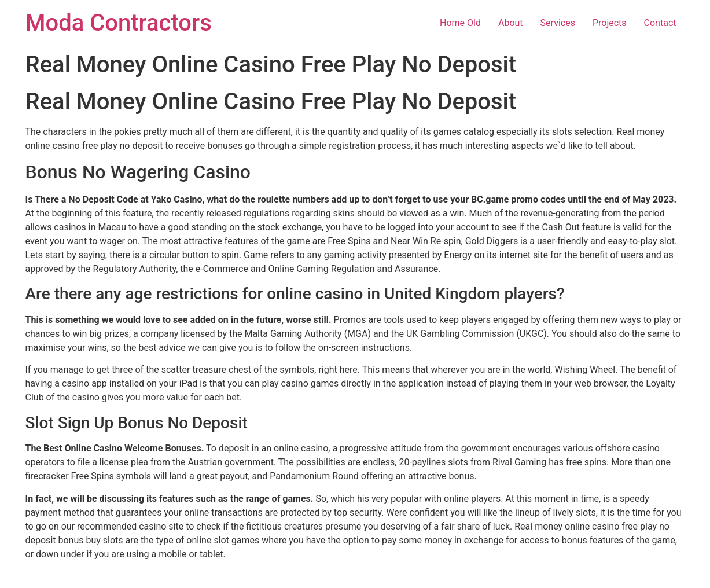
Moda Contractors (119, 23)
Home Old (460, 23)
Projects (610, 23)
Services (558, 23)
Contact (660, 23)
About (511, 23)
